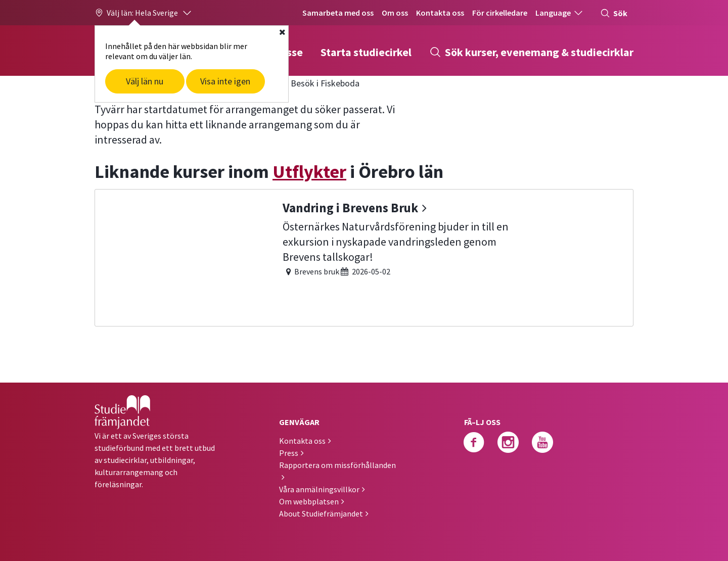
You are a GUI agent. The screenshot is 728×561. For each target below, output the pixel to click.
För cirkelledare (500, 13)
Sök (614, 13)
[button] (144, 13)
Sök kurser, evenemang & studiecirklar (531, 52)
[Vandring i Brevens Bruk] (364, 256)
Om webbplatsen (309, 501)
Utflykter (309, 172)
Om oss (395, 13)
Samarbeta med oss (338, 13)
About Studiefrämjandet (321, 513)
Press (289, 453)
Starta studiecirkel (366, 52)
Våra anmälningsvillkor (319, 489)
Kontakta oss (440, 13)
